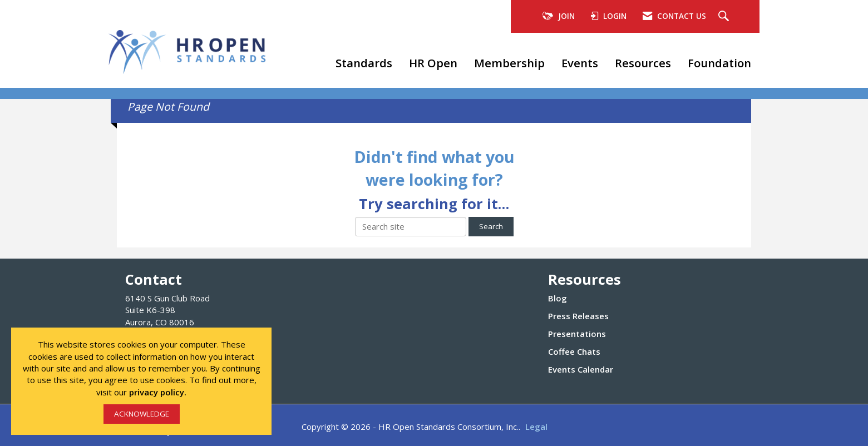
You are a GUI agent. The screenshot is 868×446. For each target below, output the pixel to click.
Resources (643, 63)
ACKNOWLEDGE (142, 414)
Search (491, 226)
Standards (364, 63)
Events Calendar (581, 369)
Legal (536, 427)
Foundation (719, 63)
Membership (509, 63)
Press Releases (578, 316)
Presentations (577, 334)
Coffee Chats (574, 351)
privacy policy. (158, 392)
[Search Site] (725, 17)
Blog (558, 298)
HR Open (433, 63)
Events (580, 63)
